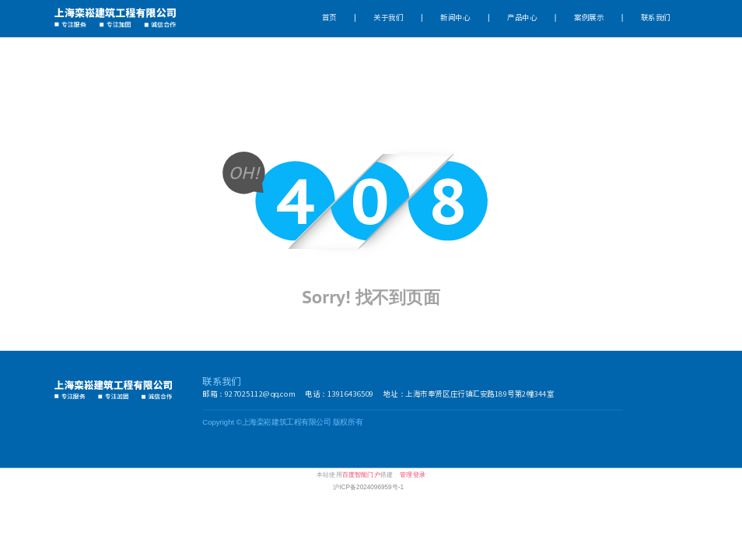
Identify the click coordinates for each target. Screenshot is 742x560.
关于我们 (388, 18)
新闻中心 (455, 18)
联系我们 (656, 18)
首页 (329, 18)
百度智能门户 (361, 474)
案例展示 (589, 18)
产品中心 (522, 18)
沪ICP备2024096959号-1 (368, 487)
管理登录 (413, 474)
